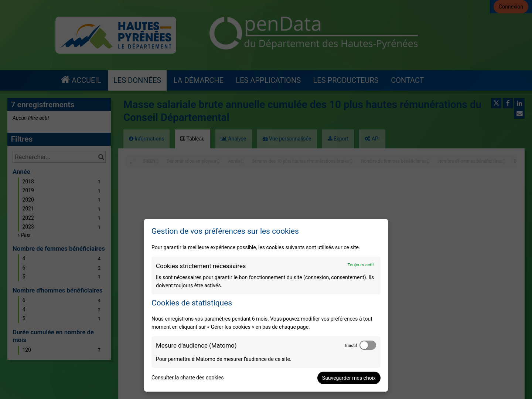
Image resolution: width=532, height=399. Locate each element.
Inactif (351, 345)
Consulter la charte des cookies (188, 378)
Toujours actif (361, 265)
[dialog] (266, 305)
